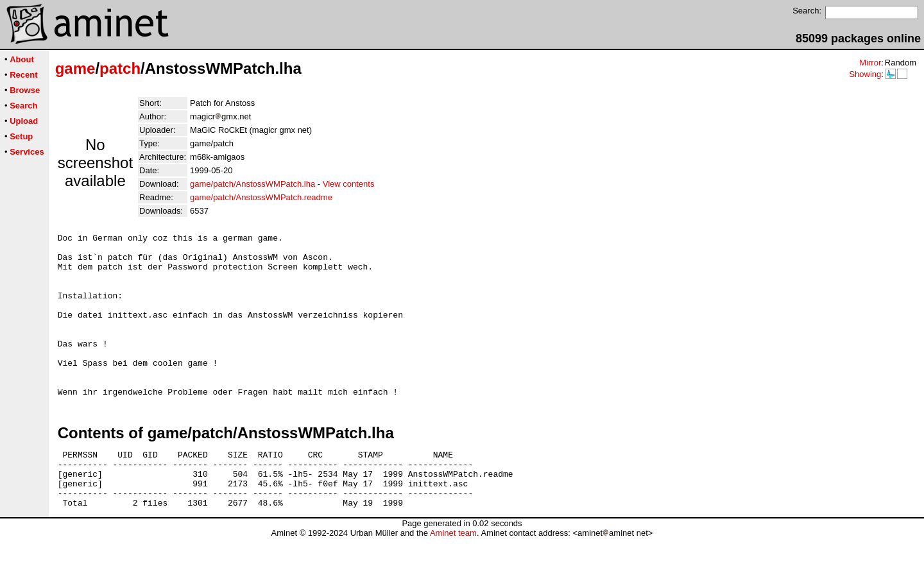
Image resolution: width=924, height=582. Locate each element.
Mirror (870, 63)
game (75, 68)
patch (120, 68)
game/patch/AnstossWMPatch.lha (252, 184)
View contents (349, 184)
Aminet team (453, 577)
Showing (865, 74)
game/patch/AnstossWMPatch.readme (261, 197)
